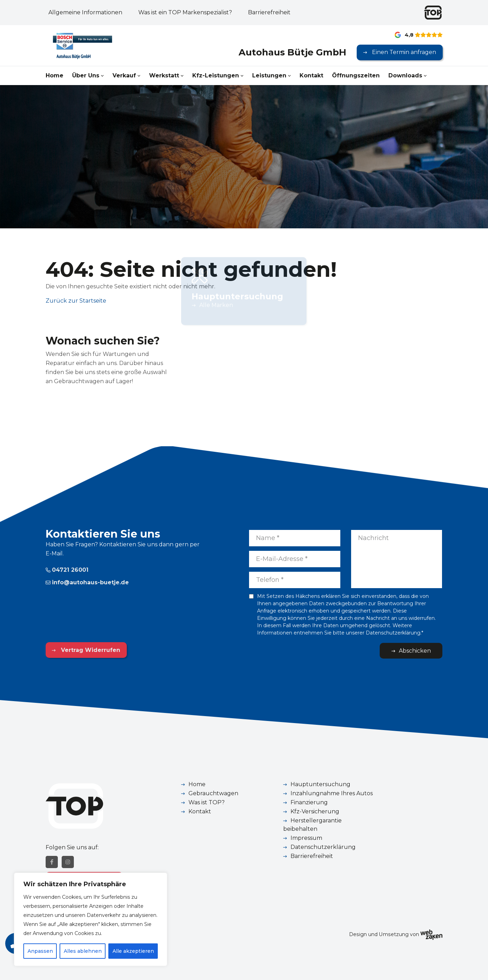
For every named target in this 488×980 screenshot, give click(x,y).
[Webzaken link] (431, 934)
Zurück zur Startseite (76, 301)
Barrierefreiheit (269, 12)
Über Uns (86, 75)
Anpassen (40, 951)
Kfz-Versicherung (315, 811)
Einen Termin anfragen (403, 52)
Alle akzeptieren (133, 951)
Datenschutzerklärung (323, 847)
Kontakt (311, 75)
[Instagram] (68, 862)
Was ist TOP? (207, 802)
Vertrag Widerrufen (90, 650)
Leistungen (269, 75)
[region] (91, 919)
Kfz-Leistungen (216, 75)
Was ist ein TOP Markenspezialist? (185, 12)
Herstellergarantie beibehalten (312, 825)
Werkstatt (164, 75)
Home (55, 75)
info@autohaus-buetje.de (87, 582)
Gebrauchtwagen (213, 793)
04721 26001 (67, 570)
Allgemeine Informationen (85, 12)
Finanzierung (309, 802)
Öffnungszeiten (356, 75)
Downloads (405, 75)
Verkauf (124, 75)
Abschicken (415, 651)
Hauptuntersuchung (320, 784)
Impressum (306, 838)
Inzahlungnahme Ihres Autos (332, 793)
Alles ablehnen (83, 951)
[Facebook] (52, 862)
